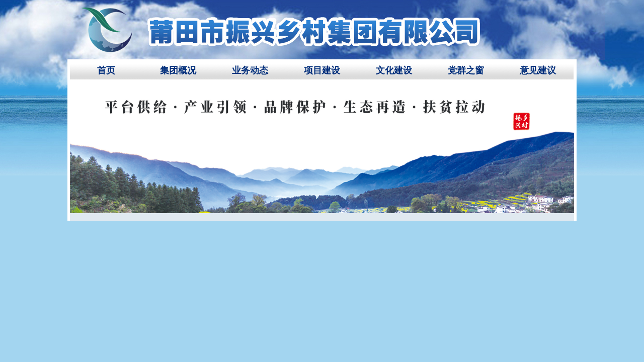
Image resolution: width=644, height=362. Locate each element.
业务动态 (250, 70)
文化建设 (394, 70)
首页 (106, 70)
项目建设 (322, 70)
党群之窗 (466, 70)
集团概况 (178, 70)
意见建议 (538, 70)
